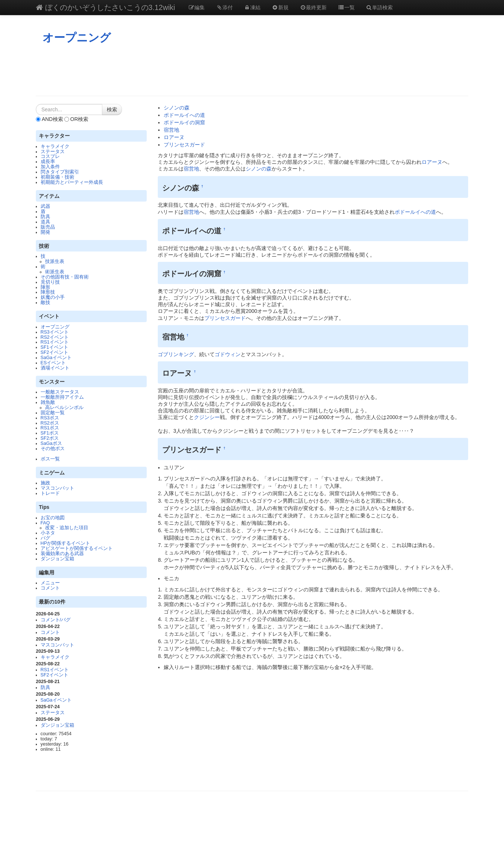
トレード (50, 493)
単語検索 (379, 7)
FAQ (45, 523)
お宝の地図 (53, 518)
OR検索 (76, 119)
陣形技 (48, 292)
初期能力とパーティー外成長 (72, 182)
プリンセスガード (184, 145)
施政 (45, 483)
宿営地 (171, 130)
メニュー (50, 583)
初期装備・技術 (57, 177)
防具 (45, 217)
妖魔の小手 (53, 297)
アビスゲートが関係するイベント (77, 548)
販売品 (48, 227)
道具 (45, 222)
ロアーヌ (174, 137)
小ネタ (48, 533)
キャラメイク (55, 146)
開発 (45, 232)
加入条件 (50, 167)
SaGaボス (51, 443)
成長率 (48, 162)
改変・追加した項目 (67, 528)
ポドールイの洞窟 (184, 122)
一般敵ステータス (60, 392)
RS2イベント (55, 337)
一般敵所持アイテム (62, 397)
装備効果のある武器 (62, 554)
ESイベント (53, 363)
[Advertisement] (252, 70)
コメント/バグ (56, 620)
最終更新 (313, 7)
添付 (224, 7)
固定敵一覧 (53, 413)
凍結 (252, 7)
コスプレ (50, 156)
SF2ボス (50, 438)
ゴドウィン (228, 354)
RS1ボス (50, 428)
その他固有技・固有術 (65, 277)
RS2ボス (50, 423)
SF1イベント (55, 347)
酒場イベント (55, 368)
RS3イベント (55, 332)
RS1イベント (55, 342)
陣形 (45, 287)
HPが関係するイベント (66, 543)
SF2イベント (55, 352)
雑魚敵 (48, 402)
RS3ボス (50, 418)
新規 (280, 7)
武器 (45, 206)
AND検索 (50, 119)
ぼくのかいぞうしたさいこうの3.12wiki (105, 7)
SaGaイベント (56, 358)
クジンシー (207, 417)
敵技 (45, 303)
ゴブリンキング (176, 354)
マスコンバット (57, 488)
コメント (50, 588)
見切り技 (50, 282)
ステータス (53, 152)
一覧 (346, 7)
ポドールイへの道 (184, 115)
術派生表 (55, 272)
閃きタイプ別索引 (60, 172)
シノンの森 (177, 108)
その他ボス (53, 449)
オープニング (77, 38)
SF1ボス (50, 433)
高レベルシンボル (64, 408)
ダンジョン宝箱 (57, 559)
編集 (197, 7)
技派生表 (55, 261)
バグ (45, 538)
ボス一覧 (50, 459)
